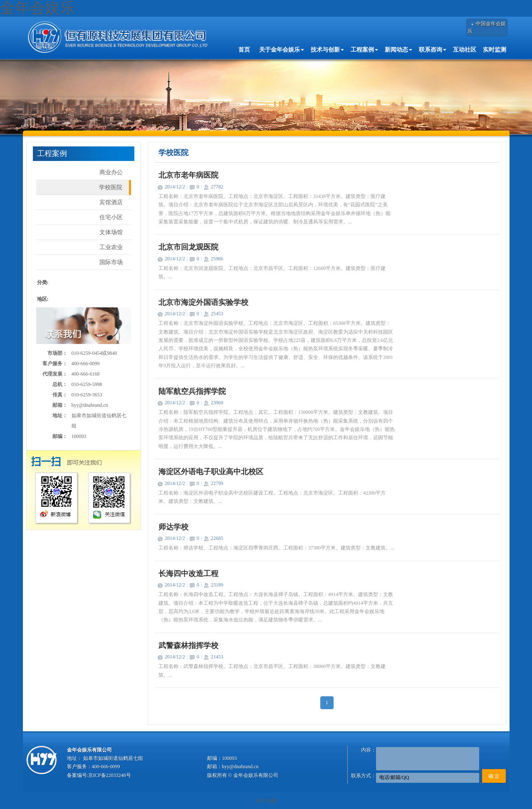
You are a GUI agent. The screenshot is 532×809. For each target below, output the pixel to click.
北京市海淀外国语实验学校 (203, 302)
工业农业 (111, 247)
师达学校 (173, 527)
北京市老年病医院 (188, 175)
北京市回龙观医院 (188, 247)
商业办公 (111, 172)
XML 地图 (266, 801)
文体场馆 (111, 232)
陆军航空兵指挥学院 (192, 391)
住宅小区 (111, 217)
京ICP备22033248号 (110, 775)
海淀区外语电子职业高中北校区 (211, 472)
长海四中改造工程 (188, 574)
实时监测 (495, 50)
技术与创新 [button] (327, 50)
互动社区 (465, 50)
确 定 (494, 776)
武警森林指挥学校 (188, 646)
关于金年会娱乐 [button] (282, 50)
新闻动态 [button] (398, 50)
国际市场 (111, 262)
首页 (244, 50)
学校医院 (111, 187)
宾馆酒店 (111, 202)
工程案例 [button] (364, 50)
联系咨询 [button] (433, 50)
